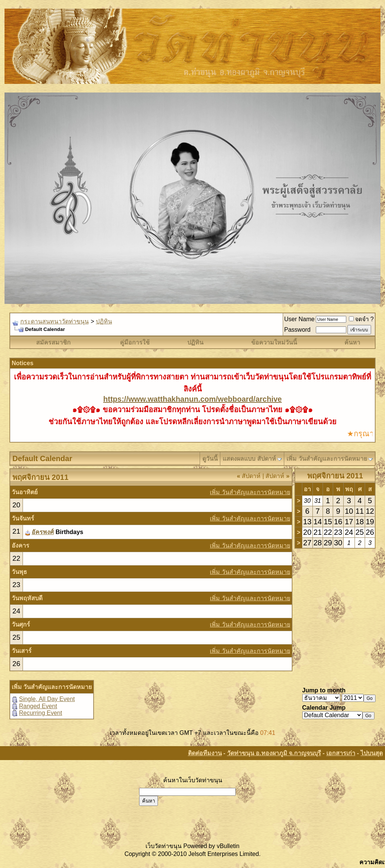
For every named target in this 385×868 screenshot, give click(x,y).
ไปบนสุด (372, 753)
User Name (299, 319)
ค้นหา (352, 342)
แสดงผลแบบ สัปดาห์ (249, 459)
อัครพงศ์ (43, 532)
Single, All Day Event (47, 699)
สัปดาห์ (249, 476)
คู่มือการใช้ (135, 342)
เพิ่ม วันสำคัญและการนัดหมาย (327, 459)
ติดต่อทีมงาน (205, 753)
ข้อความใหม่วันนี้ (274, 342)
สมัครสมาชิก (53, 342)
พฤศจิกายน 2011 (335, 476)
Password (297, 330)
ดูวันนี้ (210, 459)
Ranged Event (38, 706)
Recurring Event (40, 713)
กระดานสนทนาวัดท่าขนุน (55, 321)
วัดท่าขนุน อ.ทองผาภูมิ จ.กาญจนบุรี (274, 753)
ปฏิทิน (104, 321)
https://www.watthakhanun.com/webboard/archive (193, 399)
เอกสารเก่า (341, 753)
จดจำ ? (361, 319)
